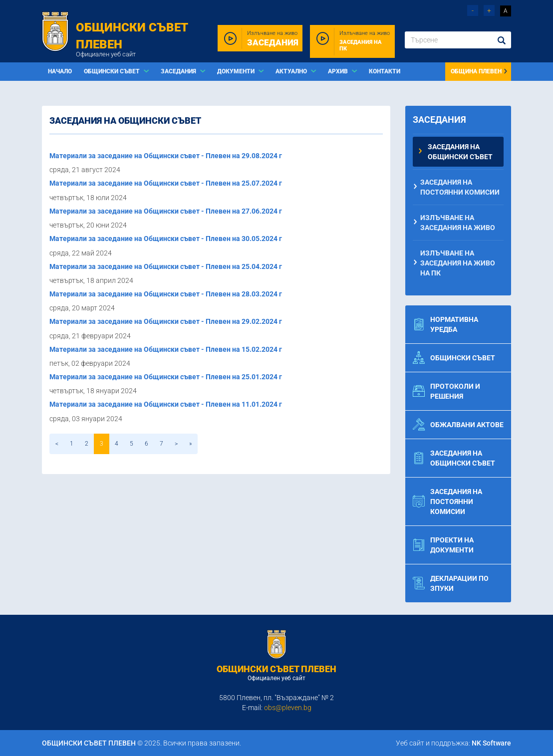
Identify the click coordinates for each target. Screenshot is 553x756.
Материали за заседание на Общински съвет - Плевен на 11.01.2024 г (166, 404)
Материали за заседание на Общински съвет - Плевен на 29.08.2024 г (166, 156)
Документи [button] (237, 71)
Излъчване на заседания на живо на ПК (458, 263)
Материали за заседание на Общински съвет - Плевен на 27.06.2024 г (166, 211)
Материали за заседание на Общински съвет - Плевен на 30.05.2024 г (166, 239)
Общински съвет (454, 358)
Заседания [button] (179, 71)
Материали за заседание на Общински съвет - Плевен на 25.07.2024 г (166, 183)
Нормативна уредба (445, 324)
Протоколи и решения (446, 391)
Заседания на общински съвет (460, 152)
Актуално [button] (292, 71)
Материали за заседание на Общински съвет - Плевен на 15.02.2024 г (166, 349)
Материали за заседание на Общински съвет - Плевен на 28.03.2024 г (166, 294)
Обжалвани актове (458, 425)
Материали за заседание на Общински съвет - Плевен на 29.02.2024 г (166, 321)
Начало (60, 71)
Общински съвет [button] (113, 71)
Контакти (385, 71)
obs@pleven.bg (288, 708)
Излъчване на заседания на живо (458, 223)
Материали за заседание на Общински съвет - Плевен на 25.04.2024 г (166, 266)
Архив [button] (339, 71)
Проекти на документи (443, 545)
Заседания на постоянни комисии (460, 187)
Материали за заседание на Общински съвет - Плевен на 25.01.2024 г (166, 377)
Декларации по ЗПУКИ (451, 583)
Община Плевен (479, 71)
